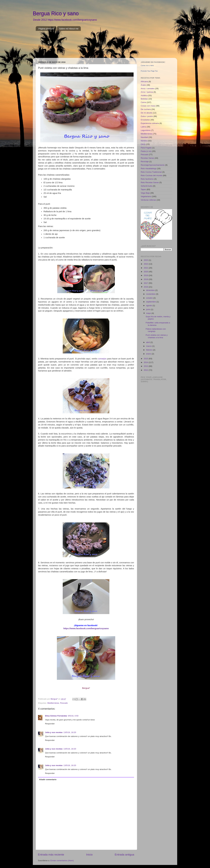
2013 (146, 366)
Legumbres (146, 130)
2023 (146, 260)
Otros (143, 144)
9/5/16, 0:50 (73, 716)
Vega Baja (145, 193)
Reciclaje (145, 162)
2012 (146, 370)
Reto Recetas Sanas (150, 182)
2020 (146, 272)
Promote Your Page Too (149, 71)
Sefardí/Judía (147, 186)
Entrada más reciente (51, 855)
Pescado (64, 703)
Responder (50, 724)
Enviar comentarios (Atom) (62, 861)
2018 (146, 279)
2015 (146, 359)
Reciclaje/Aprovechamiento (153, 165)
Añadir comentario (48, 779)
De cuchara (146, 109)
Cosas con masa (148, 106)
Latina (143, 127)
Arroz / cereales (148, 89)
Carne (143, 102)
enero (149, 354)
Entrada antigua (124, 855)
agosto (149, 306)
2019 (146, 275)
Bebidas (144, 99)
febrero (150, 350)
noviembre (151, 294)
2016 (146, 287)
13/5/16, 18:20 (70, 732)
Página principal (46, 29)
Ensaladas (145, 120)
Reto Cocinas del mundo (152, 175)
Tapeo (143, 189)
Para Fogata (146, 148)
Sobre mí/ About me (69, 29)
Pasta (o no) (146, 151)
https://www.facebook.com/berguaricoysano (86, 628)
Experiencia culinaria (150, 123)
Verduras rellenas (148, 200)
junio (148, 309)
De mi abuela (147, 113)
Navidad (144, 137)
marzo (149, 346)
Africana (144, 82)
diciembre (151, 290)
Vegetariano (146, 196)
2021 (146, 268)
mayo (149, 313)
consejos (102, 359)
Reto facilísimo (147, 179)
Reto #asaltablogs (149, 168)
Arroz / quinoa (147, 92)
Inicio (89, 855)
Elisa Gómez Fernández (56, 716)
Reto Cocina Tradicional (151, 172)
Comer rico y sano (147, 65)
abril (148, 342)
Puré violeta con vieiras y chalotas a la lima (157, 336)
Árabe (143, 85)
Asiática (144, 95)
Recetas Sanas (147, 158)
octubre (150, 298)
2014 (146, 362)
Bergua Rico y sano (56, 13)
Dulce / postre (147, 116)
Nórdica (144, 141)
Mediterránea (53, 703)
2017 (146, 283)
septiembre (151, 302)
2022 (146, 264)
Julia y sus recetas (54, 732)
